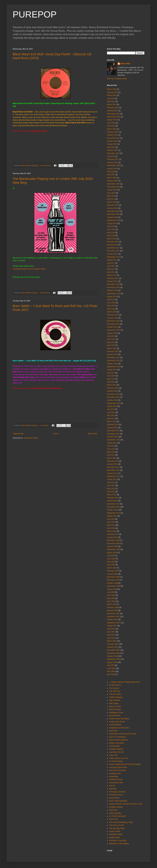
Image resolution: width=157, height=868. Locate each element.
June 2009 (111, 559)
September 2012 (114, 440)
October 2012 (112, 437)
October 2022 (112, 141)
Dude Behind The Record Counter (123, 734)
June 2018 (111, 229)
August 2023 (112, 120)
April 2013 (111, 419)
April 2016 (111, 309)
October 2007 (112, 620)
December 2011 (113, 467)
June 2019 (111, 193)
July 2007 (111, 629)
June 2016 (111, 303)
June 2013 (111, 412)
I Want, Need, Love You (119, 758)
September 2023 (114, 117)
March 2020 (112, 178)
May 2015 (111, 342)
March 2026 (112, 89)
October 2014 (112, 364)
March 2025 (112, 95)
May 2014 (111, 379)
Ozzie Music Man (116, 783)
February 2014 (113, 388)
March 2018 (112, 239)
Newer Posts (19, 434)
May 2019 (111, 196)
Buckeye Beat (115, 716)
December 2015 (113, 321)
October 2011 (112, 473)
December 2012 (113, 431)
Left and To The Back (118, 770)
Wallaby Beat (114, 838)
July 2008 (111, 592)
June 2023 (111, 123)
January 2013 (112, 428)
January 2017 (112, 281)
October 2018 (112, 217)
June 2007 (111, 632)
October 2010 (112, 510)
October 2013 (112, 400)
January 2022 (112, 150)
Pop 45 (112, 786)
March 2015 (112, 348)
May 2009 (111, 562)
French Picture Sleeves (119, 740)
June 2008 (111, 595)
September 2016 (114, 294)
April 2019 (111, 199)
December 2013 (113, 394)
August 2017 (112, 260)
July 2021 (111, 156)
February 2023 (113, 132)
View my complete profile (117, 79)
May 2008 (111, 598)
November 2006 (113, 653)
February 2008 (113, 607)
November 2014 (113, 361)
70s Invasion (114, 688)
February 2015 (113, 351)
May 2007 (111, 635)
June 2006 (111, 668)
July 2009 (111, 556)
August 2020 (112, 169)
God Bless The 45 (116, 752)
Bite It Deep (114, 703)
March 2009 (112, 568)
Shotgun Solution (116, 807)
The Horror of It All (117, 825)
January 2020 (112, 181)
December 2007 (113, 614)
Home (56, 434)
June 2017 (111, 266)
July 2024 (111, 99)
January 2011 (112, 501)
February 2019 (113, 205)
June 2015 (111, 339)
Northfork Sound (116, 780)
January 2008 (112, 610)
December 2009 (113, 540)
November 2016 (113, 287)
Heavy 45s (114, 755)
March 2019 (112, 202)
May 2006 (111, 671)
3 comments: (45, 425)
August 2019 (112, 190)
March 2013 (112, 422)
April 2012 (111, 455)
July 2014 (111, 373)
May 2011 (111, 489)
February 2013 (113, 425)
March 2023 (112, 129)
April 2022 (111, 147)
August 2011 (112, 479)
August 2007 (112, 626)
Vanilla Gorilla (115, 831)
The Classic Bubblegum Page (121, 822)
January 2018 (112, 245)
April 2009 (111, 565)
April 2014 (111, 382)
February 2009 (113, 571)
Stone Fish (114, 819)
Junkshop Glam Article (118, 767)
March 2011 (112, 495)
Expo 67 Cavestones (118, 737)
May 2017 (111, 269)
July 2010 (111, 519)
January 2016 (112, 318)
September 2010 (114, 513)
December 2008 (113, 577)
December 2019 (113, 184)
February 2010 (113, 534)
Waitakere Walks (116, 834)
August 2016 (112, 297)
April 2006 (111, 674)
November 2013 (113, 397)
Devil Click (113, 731)
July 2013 (111, 409)
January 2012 (112, 464)
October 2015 (112, 327)
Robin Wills (125, 64)
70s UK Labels (115, 694)
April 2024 (111, 101)
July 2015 (111, 336)
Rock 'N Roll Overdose (118, 801)
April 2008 (111, 601)
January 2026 (112, 92)
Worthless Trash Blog (118, 840)
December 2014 (113, 358)
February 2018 (113, 242)
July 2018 (111, 226)
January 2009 (112, 574)
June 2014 (111, 376)
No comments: (46, 165)
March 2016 (112, 312)
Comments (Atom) (31, 438)
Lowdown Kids (115, 774)
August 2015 (112, 333)
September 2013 (114, 403)
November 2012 (113, 434)
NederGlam (114, 777)
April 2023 (111, 126)
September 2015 (114, 330)
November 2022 (113, 138)
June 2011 (111, 485)
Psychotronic (114, 798)
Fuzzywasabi (114, 746)
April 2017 (111, 272)
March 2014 (112, 385)
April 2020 (111, 175)
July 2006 (111, 665)
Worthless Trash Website (119, 844)
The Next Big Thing (117, 828)
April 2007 (111, 638)
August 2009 (112, 553)
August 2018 (112, 223)
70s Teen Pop (115, 691)
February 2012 (113, 461)
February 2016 (113, 315)
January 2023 (112, 135)
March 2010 (112, 531)
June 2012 (111, 449)
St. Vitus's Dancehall (117, 816)
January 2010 (112, 537)
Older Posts (93, 434)
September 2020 (114, 165)
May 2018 (111, 233)
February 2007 (113, 644)
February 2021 (113, 159)
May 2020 (111, 172)
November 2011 (113, 470)
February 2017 (113, 278)
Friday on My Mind (117, 743)
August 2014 (112, 370)
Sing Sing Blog (115, 813)
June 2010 (111, 522)
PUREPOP (35, 14)
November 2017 (113, 251)
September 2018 (114, 220)
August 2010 (112, 516)
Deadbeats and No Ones (119, 728)
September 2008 (114, 586)
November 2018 (113, 214)
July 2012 (111, 446)
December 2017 (113, 248)
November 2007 (113, 617)
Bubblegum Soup (116, 713)
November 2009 (113, 543)
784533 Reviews (116, 697)
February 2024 (113, 108)
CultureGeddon (115, 725)
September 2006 (114, 659)
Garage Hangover (116, 749)
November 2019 (113, 187)
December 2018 (113, 211)
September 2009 (114, 549)
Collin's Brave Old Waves (119, 719)
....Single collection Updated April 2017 (125, 682)
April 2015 (111, 345)
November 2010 (113, 507)
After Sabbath (115, 700)
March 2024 (112, 104)
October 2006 (112, 656)
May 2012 (111, 452)
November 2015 (113, 324)
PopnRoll (113, 789)
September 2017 (114, 257)
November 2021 (113, 153)
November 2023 (113, 114)
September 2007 (114, 623)
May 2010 (111, 525)
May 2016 (111, 306)
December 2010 (113, 504)
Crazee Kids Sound (117, 722)
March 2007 (112, 641)
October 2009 (112, 546)
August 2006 (112, 662)
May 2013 (111, 415)
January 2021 (112, 162)
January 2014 (112, 391)
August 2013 (112, 406)
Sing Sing (113, 810)
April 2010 (111, 528)
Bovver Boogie (115, 709)
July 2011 (111, 483)
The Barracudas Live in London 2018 (29, 269)
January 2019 (112, 208)
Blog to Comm (115, 706)
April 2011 (111, 492)
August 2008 (112, 589)
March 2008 (112, 604)
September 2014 (114, 367)
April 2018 (111, 236)
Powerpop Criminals (117, 792)
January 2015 (112, 354)
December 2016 (113, 284)
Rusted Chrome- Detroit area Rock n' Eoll (126, 804)
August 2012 (112, 443)
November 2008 (113, 580)
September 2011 (114, 476)
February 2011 (113, 498)
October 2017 (112, 254)
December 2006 (113, 650)
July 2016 (111, 300)
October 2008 (112, 583)
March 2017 (112, 275)
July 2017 (111, 263)
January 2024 (112, 111)
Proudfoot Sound (116, 795)
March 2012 (112, 458)
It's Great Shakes (116, 761)
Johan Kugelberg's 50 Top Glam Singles (125, 764)
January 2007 (112, 647)
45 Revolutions (115, 685)
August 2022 (112, 144)
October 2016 (112, 290)
